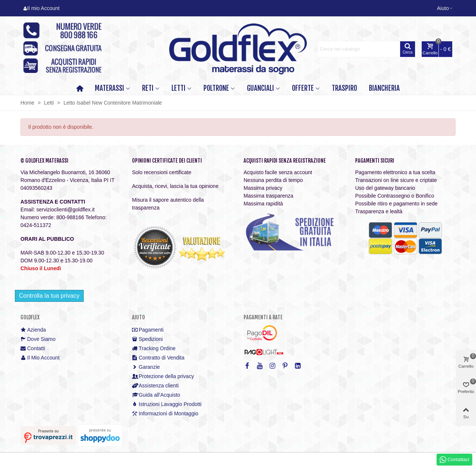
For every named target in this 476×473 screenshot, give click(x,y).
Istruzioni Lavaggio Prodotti (167, 404)
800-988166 (70, 217)
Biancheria (384, 88)
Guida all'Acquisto (156, 395)
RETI (148, 88)
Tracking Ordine (154, 349)
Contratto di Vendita (158, 358)
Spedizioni (147, 339)
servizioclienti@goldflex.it (66, 210)
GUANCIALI (260, 88)
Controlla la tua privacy (49, 296)
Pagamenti (148, 330)
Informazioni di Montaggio (165, 414)
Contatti (33, 349)
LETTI (178, 88)
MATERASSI (110, 88)
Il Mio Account (40, 358)
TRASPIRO (344, 88)
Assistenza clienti (155, 386)
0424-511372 (36, 225)
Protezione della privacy (163, 376)
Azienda (33, 330)
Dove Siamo (38, 339)
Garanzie (146, 367)
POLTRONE (216, 88)
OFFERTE (303, 88)
